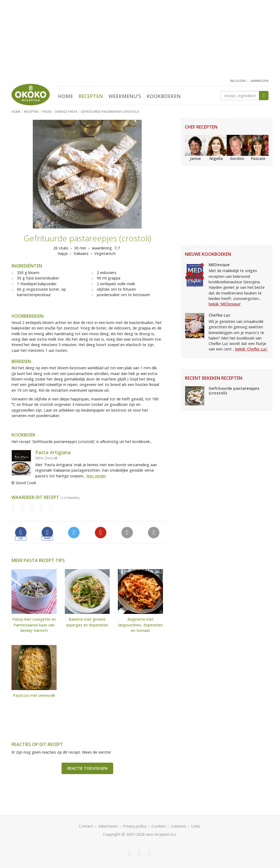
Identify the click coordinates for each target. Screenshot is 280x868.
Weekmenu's (125, 96)
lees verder (96, 476)
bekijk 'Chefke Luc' (251, 349)
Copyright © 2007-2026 (124, 834)
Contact (86, 826)
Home (65, 96)
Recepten (91, 96)
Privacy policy (135, 826)
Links (196, 826)
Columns (178, 826)
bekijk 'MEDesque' (225, 304)
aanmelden (259, 81)
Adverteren (108, 826)
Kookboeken (164, 96)
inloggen (238, 81)
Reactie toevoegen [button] (87, 768)
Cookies (159, 826)
